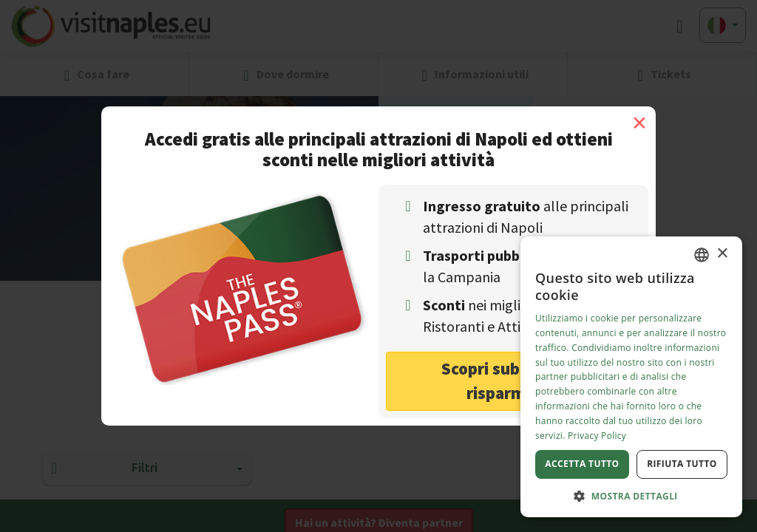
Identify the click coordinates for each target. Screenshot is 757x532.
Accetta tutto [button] (582, 464)
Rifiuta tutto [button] (682, 464)
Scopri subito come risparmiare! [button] (513, 381)
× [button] (722, 254)
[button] (631, 495)
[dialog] (631, 377)
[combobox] (702, 255)
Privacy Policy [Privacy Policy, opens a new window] (597, 436)
